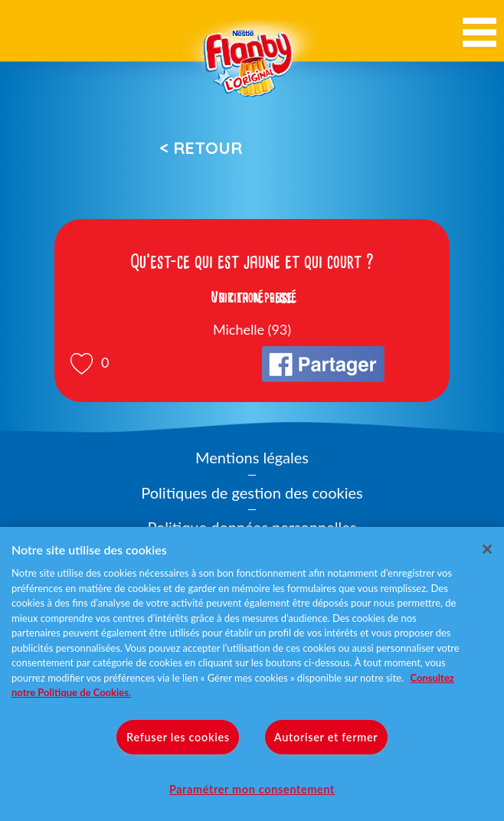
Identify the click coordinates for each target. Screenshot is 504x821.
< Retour (201, 148)
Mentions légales (252, 457)
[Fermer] (487, 549)
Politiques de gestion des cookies (252, 492)
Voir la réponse (252, 297)
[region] (252, 674)
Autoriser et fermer (326, 737)
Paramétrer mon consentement (252, 789)
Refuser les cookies (178, 737)
